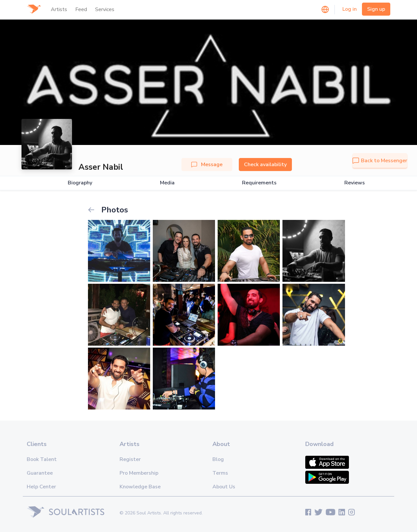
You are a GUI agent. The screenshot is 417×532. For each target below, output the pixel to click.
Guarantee (40, 473)
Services (105, 9)
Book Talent (42, 459)
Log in (350, 9)
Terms (220, 473)
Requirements (259, 183)
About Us (224, 487)
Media (167, 183)
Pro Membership (139, 473)
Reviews (355, 183)
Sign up (376, 9)
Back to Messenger (380, 161)
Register (130, 459)
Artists (59, 9)
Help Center (41, 487)
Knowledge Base (140, 487)
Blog (218, 459)
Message (207, 165)
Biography (80, 183)
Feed (81, 9)
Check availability (265, 165)
